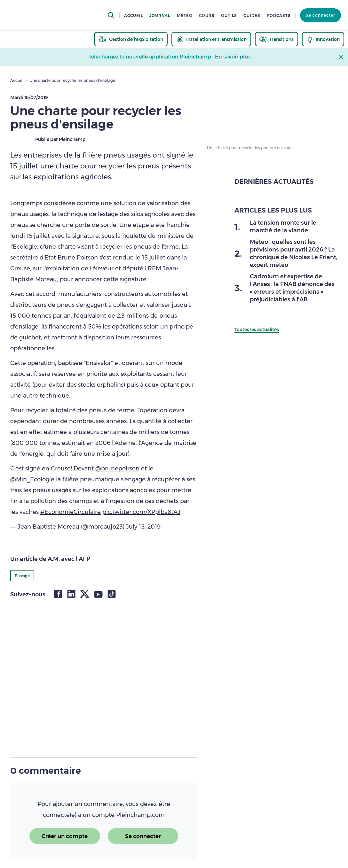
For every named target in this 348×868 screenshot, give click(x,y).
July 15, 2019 (143, 527)
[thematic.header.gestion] (131, 39)
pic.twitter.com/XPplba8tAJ (141, 512)
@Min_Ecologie (32, 479)
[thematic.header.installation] (211, 39)
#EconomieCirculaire (71, 512)
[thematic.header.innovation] (323, 39)
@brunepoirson (117, 469)
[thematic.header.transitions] (277, 39)
